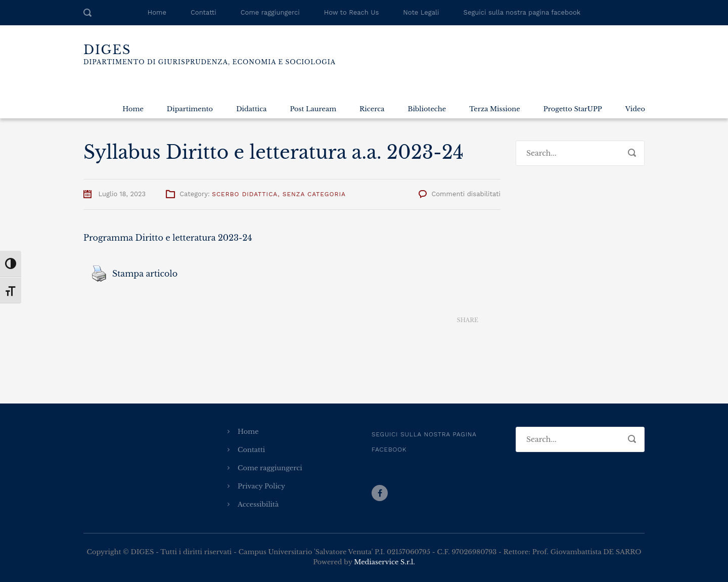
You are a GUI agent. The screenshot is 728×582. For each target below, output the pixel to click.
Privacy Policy (261, 486)
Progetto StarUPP (573, 109)
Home (157, 12)
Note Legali (421, 12)
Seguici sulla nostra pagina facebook (522, 12)
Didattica (251, 109)
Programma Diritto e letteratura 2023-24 (168, 238)
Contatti (203, 12)
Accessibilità (258, 504)
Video (635, 109)
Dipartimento (190, 109)
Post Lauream (313, 109)
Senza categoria (314, 194)
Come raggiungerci (270, 12)
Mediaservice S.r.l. (384, 562)
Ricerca (372, 109)
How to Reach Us (351, 12)
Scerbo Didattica (245, 194)
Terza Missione (494, 109)
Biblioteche (427, 109)
